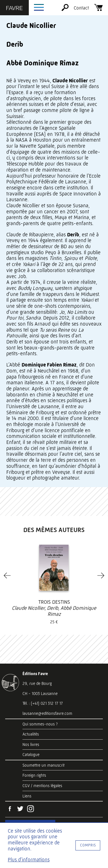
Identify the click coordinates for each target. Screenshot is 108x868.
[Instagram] (31, 809)
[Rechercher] (65, 9)
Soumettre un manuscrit (43, 765)
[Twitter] (20, 809)
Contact (81, 8)
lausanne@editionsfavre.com (47, 713)
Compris (88, 845)
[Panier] (98, 9)
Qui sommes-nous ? (40, 724)
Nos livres (31, 744)
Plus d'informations (29, 860)
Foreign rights (34, 775)
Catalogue (31, 755)
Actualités (31, 734)
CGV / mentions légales (42, 786)
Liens (27, 796)
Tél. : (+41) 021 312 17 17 (43, 703)
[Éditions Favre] (14, 9)
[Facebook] (10, 809)
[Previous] (7, 575)
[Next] (101, 575)
